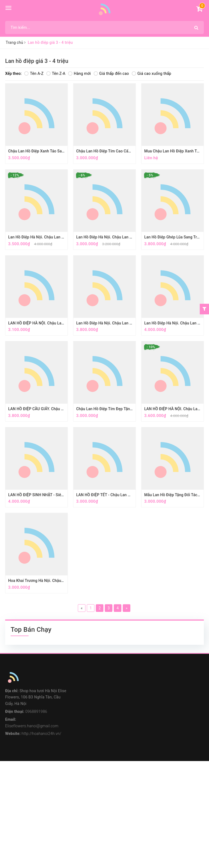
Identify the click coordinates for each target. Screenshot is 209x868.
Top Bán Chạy (31, 630)
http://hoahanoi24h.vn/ (41, 734)
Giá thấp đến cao (111, 73)
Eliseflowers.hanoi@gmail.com (32, 726)
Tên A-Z (34, 73)
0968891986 (36, 711)
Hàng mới (79, 73)
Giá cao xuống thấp (151, 73)
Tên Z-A (56, 73)
